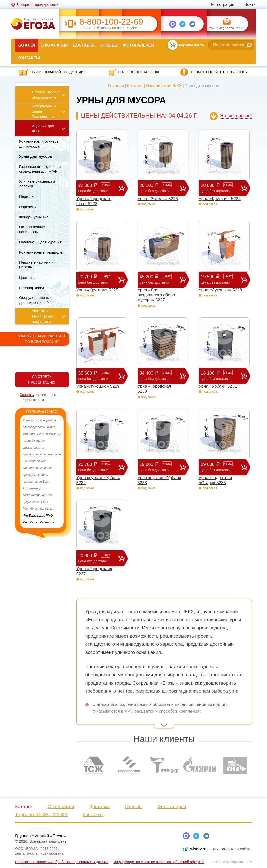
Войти (250, 4)
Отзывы (109, 45)
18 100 (221, 376)
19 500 (221, 279)
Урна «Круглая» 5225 (97, 290)
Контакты (29, 58)
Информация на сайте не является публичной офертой (159, 862)
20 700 (98, 279)
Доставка (84, 45)
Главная (116, 86)
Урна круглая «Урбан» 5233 (159, 480)
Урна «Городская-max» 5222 (94, 201)
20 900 (98, 558)
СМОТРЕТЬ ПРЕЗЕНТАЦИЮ (42, 380)
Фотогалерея (138, 45)
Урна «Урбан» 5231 (218, 386)
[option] (42, 471)
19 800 (159, 467)
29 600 (221, 467)
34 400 (159, 376)
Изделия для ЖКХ (164, 86)
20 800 (221, 188)
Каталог (27, 45)
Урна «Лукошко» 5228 (220, 290)
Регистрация (223, 4)
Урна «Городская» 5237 (94, 571)
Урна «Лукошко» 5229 (98, 386)
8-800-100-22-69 (111, 22)
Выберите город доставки (37, 5)
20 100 (159, 188)
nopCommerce (241, 862)
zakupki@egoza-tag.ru (227, 28)
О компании (54, 45)
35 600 (98, 376)
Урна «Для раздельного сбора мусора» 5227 (156, 295)
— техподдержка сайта (220, 849)
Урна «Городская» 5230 (156, 389)
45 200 (159, 279)
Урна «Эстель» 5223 (158, 199)
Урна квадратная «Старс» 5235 (215, 480)
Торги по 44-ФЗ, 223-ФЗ (41, 815)
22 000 (98, 188)
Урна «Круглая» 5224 (220, 199)
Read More (85, 721)
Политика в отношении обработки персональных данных (62, 862)
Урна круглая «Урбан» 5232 (98, 480)
